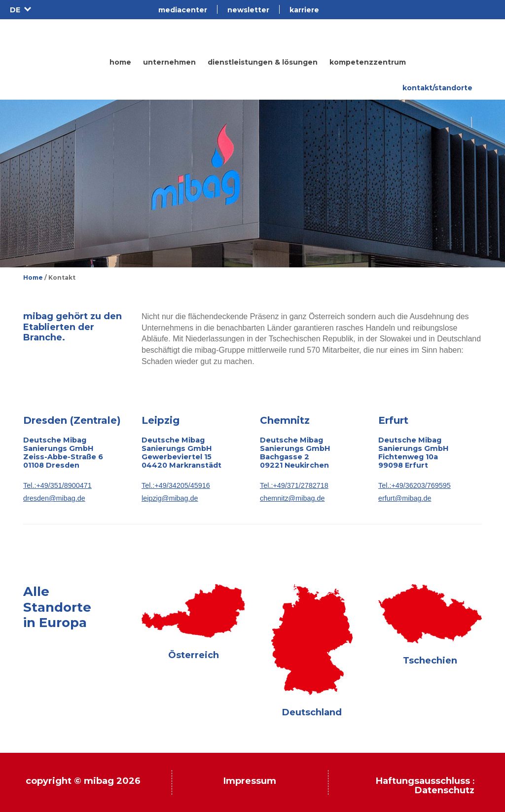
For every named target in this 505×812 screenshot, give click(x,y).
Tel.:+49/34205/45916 (176, 485)
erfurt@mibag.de (405, 498)
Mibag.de (49, 37)
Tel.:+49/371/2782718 (294, 485)
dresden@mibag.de (54, 498)
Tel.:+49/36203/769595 (415, 485)
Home (33, 277)
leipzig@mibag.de (170, 498)
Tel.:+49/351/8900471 (57, 485)
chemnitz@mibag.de (292, 498)
